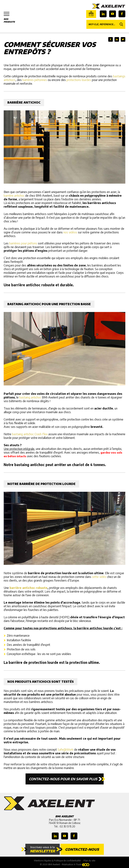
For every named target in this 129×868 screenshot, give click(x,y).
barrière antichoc (14, 196)
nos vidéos (70, 232)
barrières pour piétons (23, 243)
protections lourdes (79, 80)
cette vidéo (99, 577)
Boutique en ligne (91, 14)
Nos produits (11, 17)
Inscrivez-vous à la (43, 849)
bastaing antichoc (30, 397)
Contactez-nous (82, 849)
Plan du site (89, 861)
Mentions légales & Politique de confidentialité (57, 861)
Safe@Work (65, 750)
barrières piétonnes (35, 80)
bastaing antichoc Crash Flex (30, 434)
